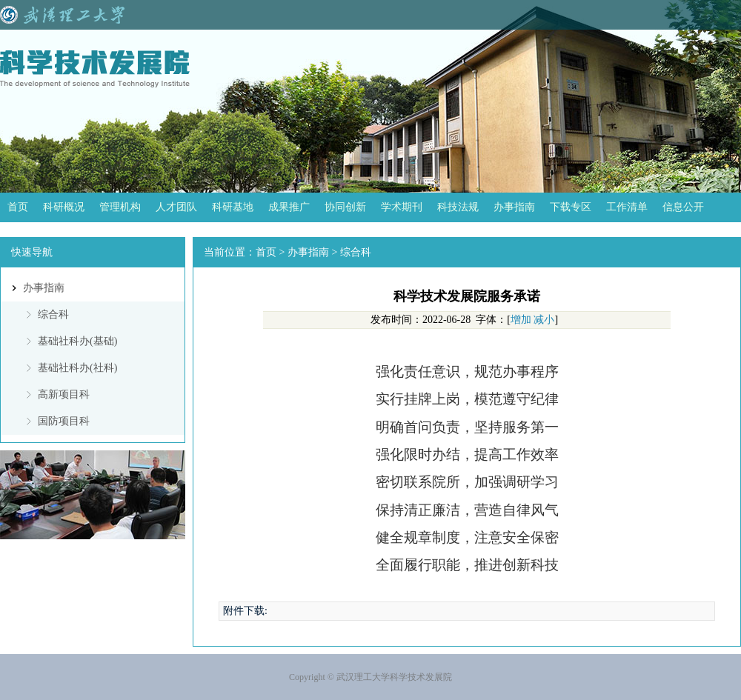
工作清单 (627, 207)
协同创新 (345, 207)
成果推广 (289, 207)
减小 (544, 320)
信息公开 (683, 207)
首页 (18, 207)
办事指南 (514, 207)
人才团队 (176, 207)
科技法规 (458, 207)
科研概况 (64, 207)
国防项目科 (64, 421)
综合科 (53, 314)
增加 (521, 320)
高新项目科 (64, 394)
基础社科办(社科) (77, 368)
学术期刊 (402, 207)
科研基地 (233, 207)
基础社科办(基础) (77, 341)
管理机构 (120, 207)
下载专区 (571, 207)
